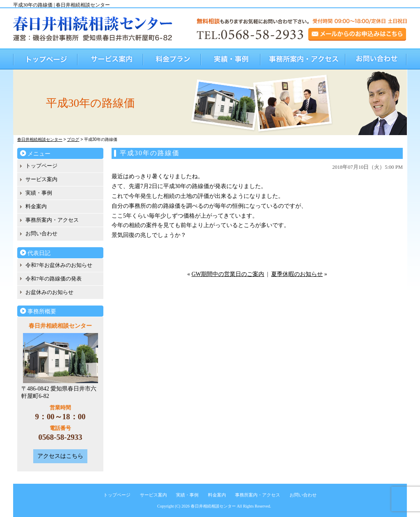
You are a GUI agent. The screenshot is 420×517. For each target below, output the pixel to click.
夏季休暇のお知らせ (297, 274)
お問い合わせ (376, 59)
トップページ (46, 59)
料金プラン (172, 59)
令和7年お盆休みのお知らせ (59, 265)
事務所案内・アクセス (303, 59)
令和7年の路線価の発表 (54, 279)
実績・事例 (231, 59)
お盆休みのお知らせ (49, 292)
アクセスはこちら (60, 456)
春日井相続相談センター (213, 506)
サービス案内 (111, 59)
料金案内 (36, 206)
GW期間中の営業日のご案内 (228, 274)
